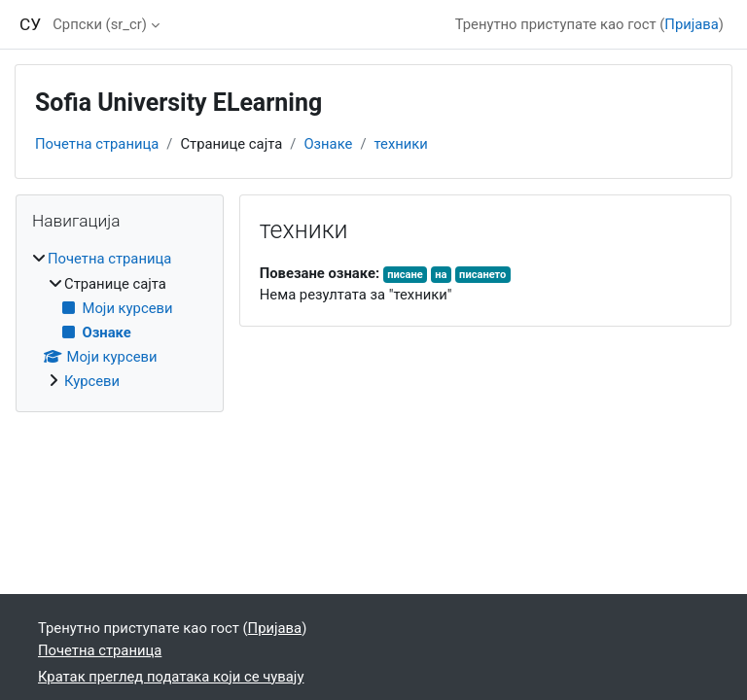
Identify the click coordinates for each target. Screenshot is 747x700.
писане (405, 275)
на (441, 275)
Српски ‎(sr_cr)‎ (100, 24)
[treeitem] (120, 320)
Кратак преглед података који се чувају (171, 677)
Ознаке (328, 144)
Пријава (692, 24)
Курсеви (92, 381)
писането (482, 275)
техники (401, 144)
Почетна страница (97, 144)
